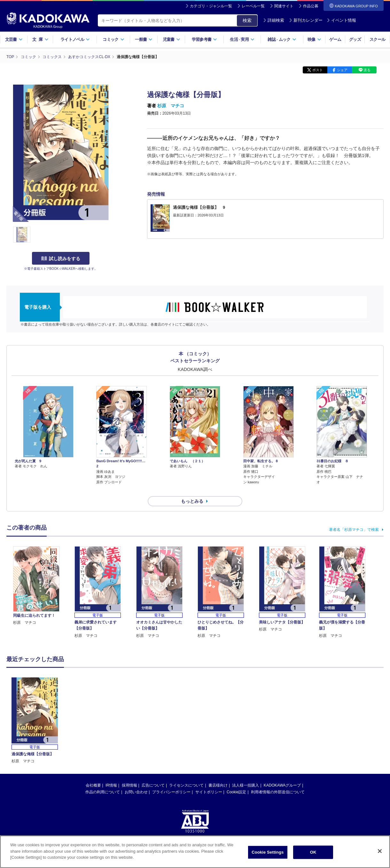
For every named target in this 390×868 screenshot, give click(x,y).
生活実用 (242, 39)
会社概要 (93, 774)
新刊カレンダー (306, 20)
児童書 (172, 39)
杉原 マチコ (171, 105)
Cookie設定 (236, 781)
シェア (342, 70)
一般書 (144, 39)
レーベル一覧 (253, 6)
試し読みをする (61, 258)
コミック (113, 39)
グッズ (355, 39)
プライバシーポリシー (171, 781)
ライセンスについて (186, 774)
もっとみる (192, 490)
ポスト (318, 70)
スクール (377, 39)
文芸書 (14, 39)
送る (367, 70)
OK (313, 852)
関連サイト (284, 6)
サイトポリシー (209, 781)
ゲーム (335, 39)
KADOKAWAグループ (282, 774)
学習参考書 (205, 39)
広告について (153, 774)
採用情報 (129, 774)
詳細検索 (274, 20)
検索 (247, 20)
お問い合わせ (136, 781)
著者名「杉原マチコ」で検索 (354, 518)
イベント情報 (341, 20)
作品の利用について (103, 781)
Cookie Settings (268, 852)
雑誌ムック (282, 39)
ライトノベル (75, 39)
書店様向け (218, 774)
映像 (314, 39)
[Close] (380, 851)
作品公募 (311, 6)
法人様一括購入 (246, 774)
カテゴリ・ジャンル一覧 (211, 6)
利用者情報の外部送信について (278, 781)
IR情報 (111, 774)
